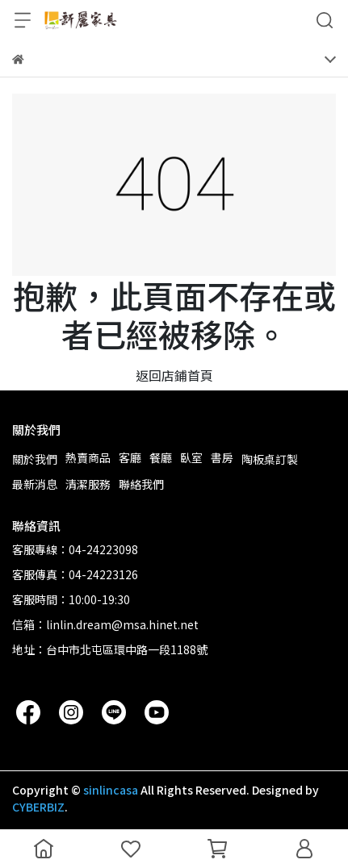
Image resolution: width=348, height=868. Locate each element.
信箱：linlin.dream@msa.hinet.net (105, 624)
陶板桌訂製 (270, 459)
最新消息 (35, 484)
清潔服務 (88, 484)
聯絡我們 (141, 484)
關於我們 (35, 459)
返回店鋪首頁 (174, 375)
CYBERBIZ (38, 807)
